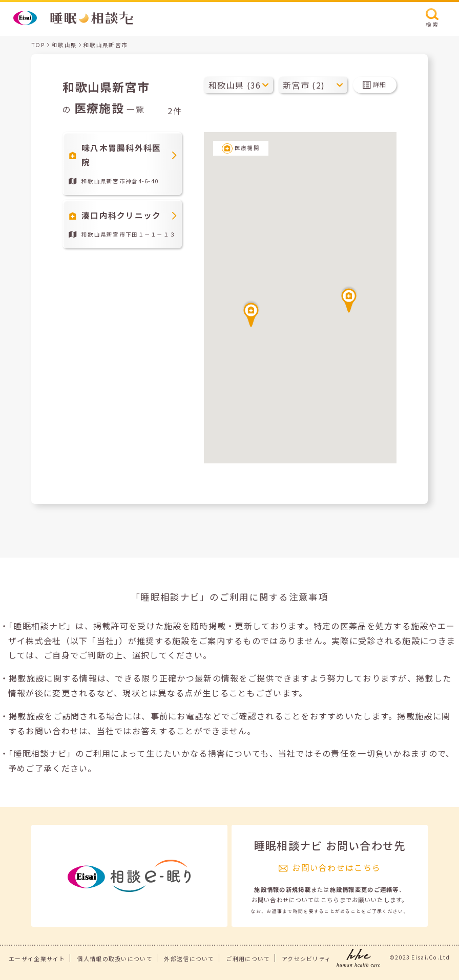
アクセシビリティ (306, 958)
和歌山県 (64, 45)
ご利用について (248, 958)
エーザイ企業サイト (37, 958)
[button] (251, 313)
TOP (38, 45)
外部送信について (189, 958)
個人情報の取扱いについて (114, 958)
